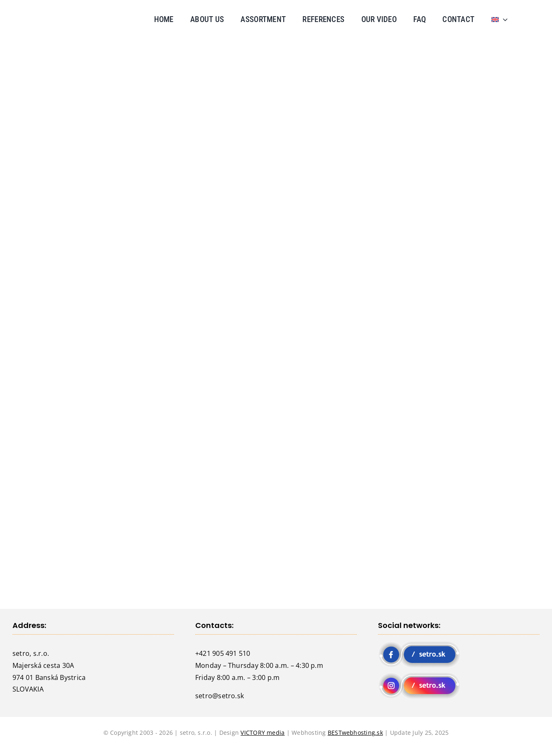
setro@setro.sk (220, 696)
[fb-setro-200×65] (419, 644)
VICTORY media (263, 733)
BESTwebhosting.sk (355, 733)
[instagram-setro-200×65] (419, 675)
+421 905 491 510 (223, 653)
